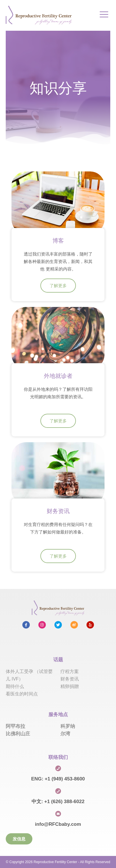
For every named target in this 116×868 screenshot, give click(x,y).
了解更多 (58, 286)
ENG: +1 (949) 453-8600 (58, 779)
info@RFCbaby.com (58, 824)
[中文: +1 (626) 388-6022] (58, 791)
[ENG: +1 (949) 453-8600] (58, 768)
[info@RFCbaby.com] (58, 814)
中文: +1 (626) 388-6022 (58, 802)
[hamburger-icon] (104, 15)
